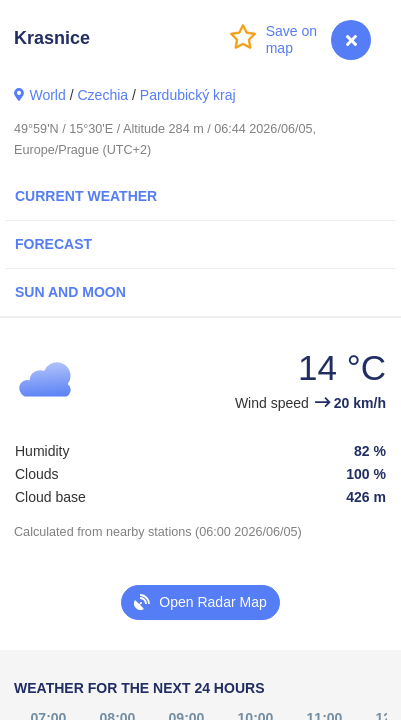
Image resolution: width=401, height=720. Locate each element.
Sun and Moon (70, 292)
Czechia (102, 95)
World (47, 95)
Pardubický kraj (188, 95)
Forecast (53, 244)
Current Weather (86, 196)
